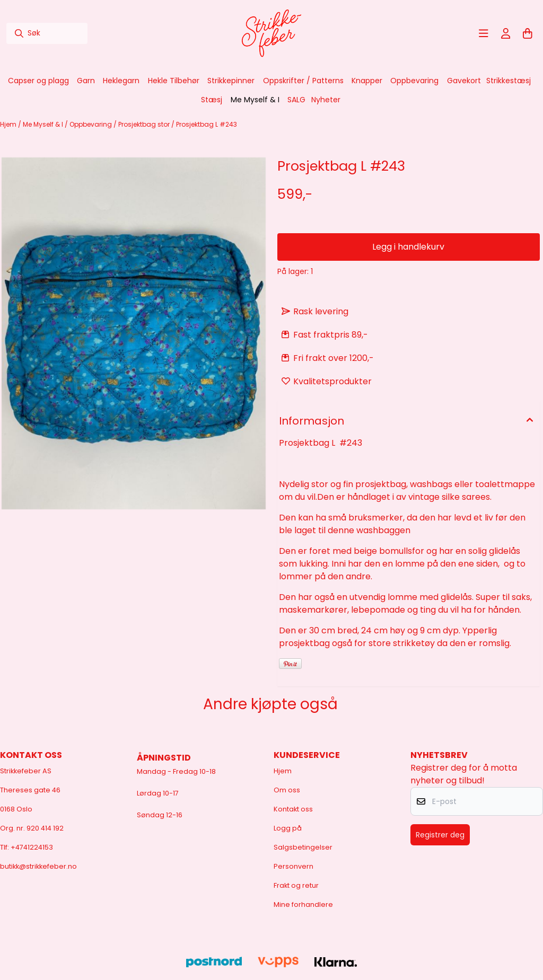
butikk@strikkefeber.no (38, 866)
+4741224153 (32, 847)
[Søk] (47, 33)
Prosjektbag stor (145, 124)
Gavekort (464, 81)
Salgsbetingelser (303, 847)
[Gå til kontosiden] (506, 33)
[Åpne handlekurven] (528, 33)
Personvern (294, 866)
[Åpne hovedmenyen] (484, 33)
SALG (296, 100)
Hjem (9, 124)
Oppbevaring (91, 124)
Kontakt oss (293, 809)
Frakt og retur (296, 885)
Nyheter (326, 100)
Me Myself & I (44, 124)
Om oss (287, 790)
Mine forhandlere (303, 904)
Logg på (288, 828)
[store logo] (271, 33)
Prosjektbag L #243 (207, 124)
